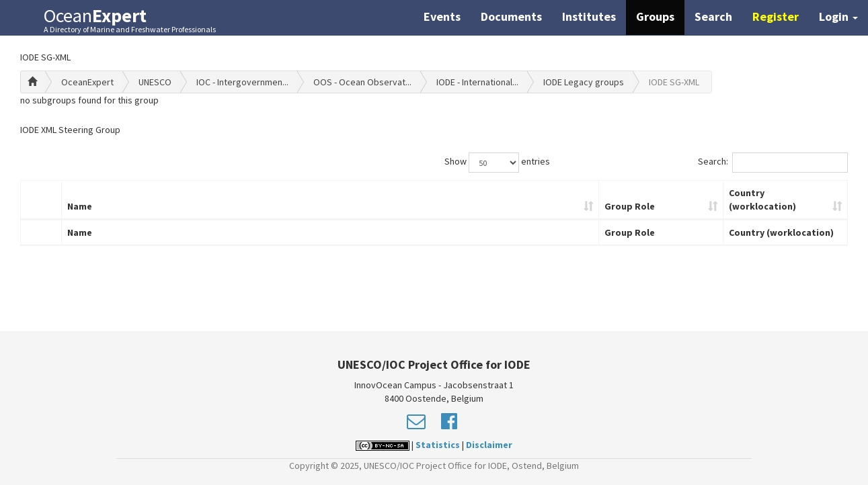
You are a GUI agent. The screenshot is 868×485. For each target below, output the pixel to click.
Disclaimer (489, 445)
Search (713, 16)
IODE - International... (477, 82)
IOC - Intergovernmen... (242, 82)
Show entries (497, 163)
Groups (655, 16)
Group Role (630, 206)
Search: (773, 163)
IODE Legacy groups (584, 82)
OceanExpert (87, 82)
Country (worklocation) (762, 200)
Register (776, 16)
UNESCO (155, 82)
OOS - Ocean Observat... (362, 82)
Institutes (589, 16)
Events (442, 16)
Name (80, 206)
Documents (511, 16)
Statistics (438, 445)
